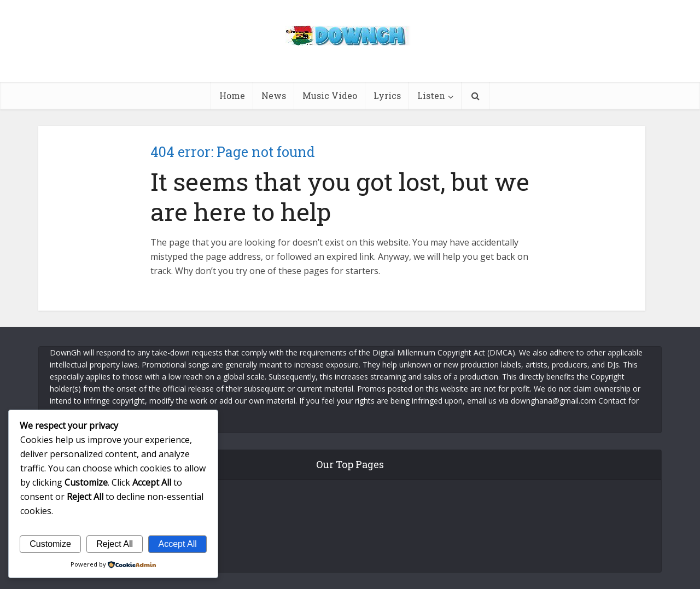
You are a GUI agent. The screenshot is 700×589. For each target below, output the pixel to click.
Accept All (177, 544)
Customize (50, 544)
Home (232, 95)
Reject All (115, 544)
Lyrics (387, 95)
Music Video (330, 95)
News (274, 95)
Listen (431, 95)
